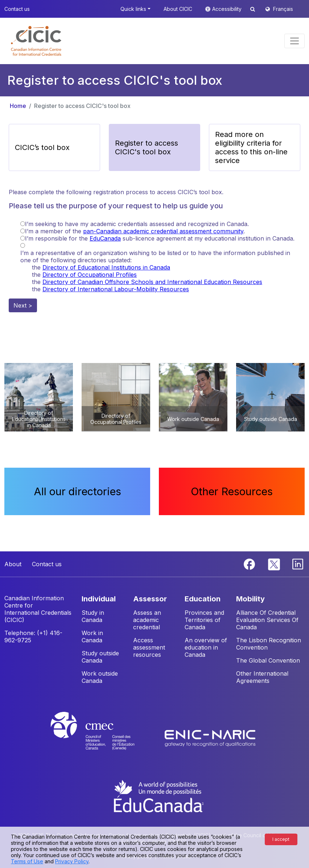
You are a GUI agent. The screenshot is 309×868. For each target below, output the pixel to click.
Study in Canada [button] (93, 616)
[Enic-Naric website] (210, 738)
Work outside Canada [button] (100, 677)
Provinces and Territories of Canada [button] (204, 620)
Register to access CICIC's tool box (82, 106)
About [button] (13, 564)
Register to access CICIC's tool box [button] (147, 147)
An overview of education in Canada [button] (206, 647)
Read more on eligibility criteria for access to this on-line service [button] (251, 147)
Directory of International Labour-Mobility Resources (116, 289)
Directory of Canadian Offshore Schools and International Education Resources (152, 282)
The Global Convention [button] (268, 660)
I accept (281, 839)
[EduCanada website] (158, 796)
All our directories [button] (77, 491)
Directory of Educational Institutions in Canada (106, 267)
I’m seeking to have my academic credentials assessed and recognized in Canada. (137, 224)
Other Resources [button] (232, 491)
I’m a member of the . (135, 231)
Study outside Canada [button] (100, 657)
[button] (36, 41)
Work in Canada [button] (92, 637)
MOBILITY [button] (250, 599)
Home (18, 106)
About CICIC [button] (178, 9)
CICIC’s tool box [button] (42, 147)
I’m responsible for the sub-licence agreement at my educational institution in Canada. (160, 238)
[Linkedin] (298, 564)
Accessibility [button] (228, 9)
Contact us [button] (17, 9)
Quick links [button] (133, 9)
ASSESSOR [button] (150, 599)
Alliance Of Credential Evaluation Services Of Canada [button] (267, 620)
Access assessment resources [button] (149, 647)
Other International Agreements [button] (262, 677)
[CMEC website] (102, 738)
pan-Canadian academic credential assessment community (163, 231)
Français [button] (283, 9)
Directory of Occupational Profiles (90, 275)
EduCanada (105, 238)
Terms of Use (27, 861)
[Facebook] (250, 564)
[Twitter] (274, 564)
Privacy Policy (72, 861)
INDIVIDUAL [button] (99, 599)
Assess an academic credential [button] (147, 620)
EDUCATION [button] (203, 599)
